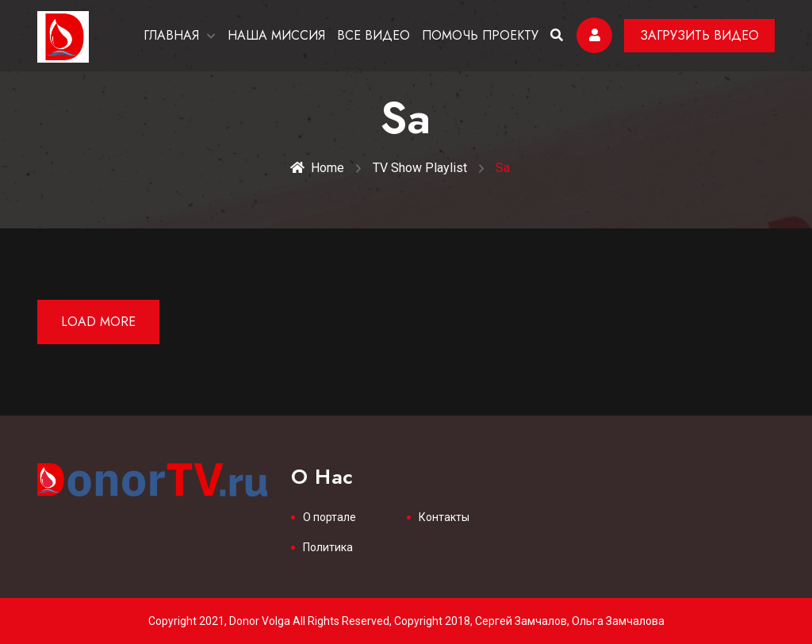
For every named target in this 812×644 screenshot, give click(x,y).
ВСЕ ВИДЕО (373, 35)
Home (317, 168)
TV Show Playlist (420, 168)
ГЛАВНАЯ (171, 35)
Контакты (444, 517)
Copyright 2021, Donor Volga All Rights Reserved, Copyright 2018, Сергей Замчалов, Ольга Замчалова (406, 621)
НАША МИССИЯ (276, 35)
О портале (329, 517)
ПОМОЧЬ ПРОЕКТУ (480, 35)
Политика (328, 547)
